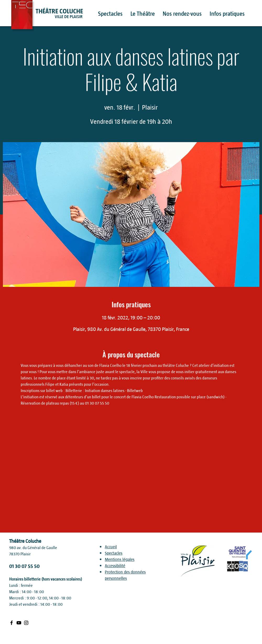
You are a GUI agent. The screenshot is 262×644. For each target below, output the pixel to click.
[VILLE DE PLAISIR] (78, 17)
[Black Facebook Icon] (12, 623)
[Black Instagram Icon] (26, 623)
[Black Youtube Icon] (19, 623)
